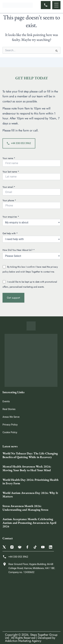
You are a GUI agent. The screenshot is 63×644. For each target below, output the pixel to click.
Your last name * (32, 175)
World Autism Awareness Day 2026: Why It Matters (30, 495)
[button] (56, 5)
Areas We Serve (11, 417)
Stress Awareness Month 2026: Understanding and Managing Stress (25, 508)
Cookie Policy (10, 432)
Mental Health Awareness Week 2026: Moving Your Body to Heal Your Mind (27, 468)
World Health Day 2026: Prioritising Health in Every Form (30, 482)
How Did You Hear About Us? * (32, 254)
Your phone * (32, 204)
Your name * (32, 162)
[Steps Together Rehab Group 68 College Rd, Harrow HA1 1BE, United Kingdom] (32, 603)
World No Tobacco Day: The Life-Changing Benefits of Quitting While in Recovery (30, 455)
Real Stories (9, 409)
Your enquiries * (32, 220)
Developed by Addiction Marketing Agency (30, 639)
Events (6, 401)
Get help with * (32, 237)
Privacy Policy (10, 425)
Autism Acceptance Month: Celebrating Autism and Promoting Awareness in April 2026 (29, 523)
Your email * (32, 190)
